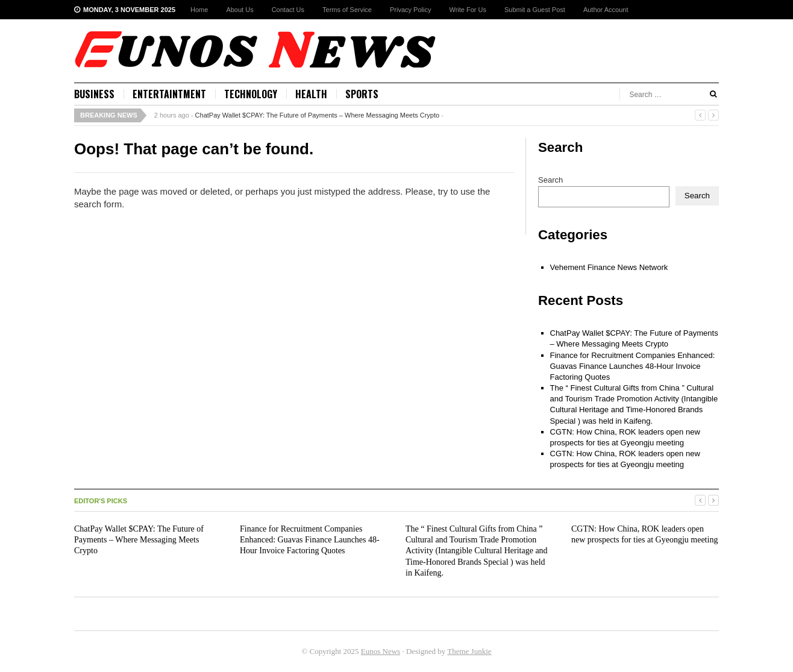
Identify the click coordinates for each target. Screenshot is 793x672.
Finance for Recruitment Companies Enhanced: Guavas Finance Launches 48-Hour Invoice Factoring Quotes (633, 366)
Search (550, 180)
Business (94, 94)
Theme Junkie (469, 651)
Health (311, 94)
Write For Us (468, 10)
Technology (251, 94)
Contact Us (288, 10)
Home (199, 10)
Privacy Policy (410, 10)
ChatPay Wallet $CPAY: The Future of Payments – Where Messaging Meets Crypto (318, 115)
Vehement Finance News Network (609, 267)
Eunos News (381, 651)
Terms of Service (347, 10)
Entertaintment (169, 94)
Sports (362, 94)
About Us (240, 10)
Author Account (606, 10)
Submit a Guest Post (535, 10)
